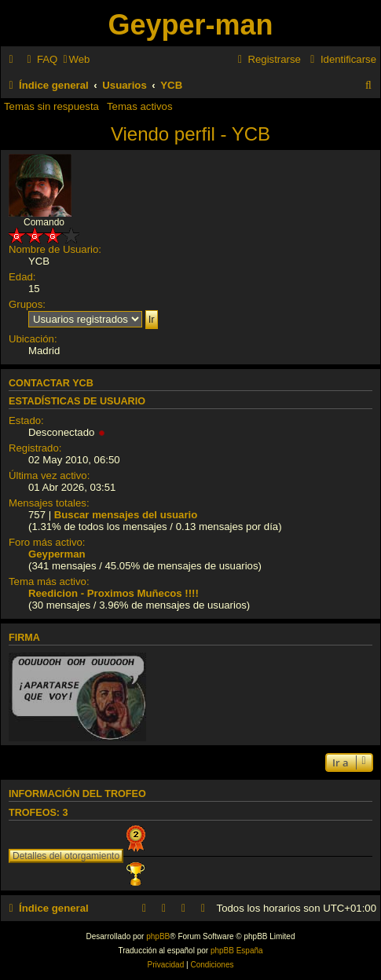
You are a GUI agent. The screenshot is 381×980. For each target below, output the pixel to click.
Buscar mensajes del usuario (126, 515)
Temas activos (140, 106)
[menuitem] (40, 59)
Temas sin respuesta (51, 106)
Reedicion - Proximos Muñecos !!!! (114, 593)
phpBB (158, 936)
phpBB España (237, 951)
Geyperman (57, 554)
